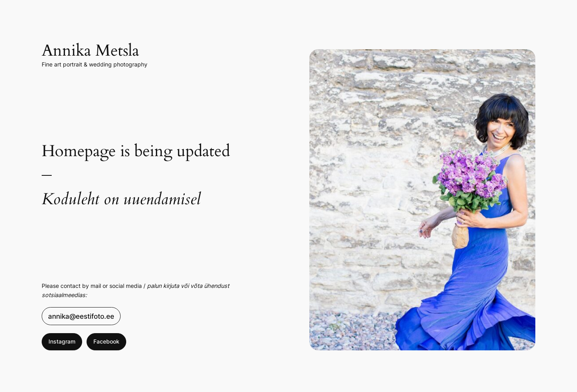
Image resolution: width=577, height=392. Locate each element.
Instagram (62, 341)
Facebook (106, 341)
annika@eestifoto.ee (81, 316)
